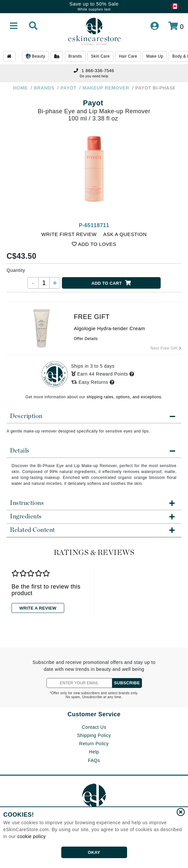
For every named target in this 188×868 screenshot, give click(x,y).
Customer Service (94, 714)
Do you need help (94, 76)
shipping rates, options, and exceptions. (125, 397)
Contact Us (94, 727)
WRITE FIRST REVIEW (69, 234)
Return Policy (94, 744)
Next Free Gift (166, 348)
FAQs (94, 760)
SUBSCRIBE (127, 683)
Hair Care (128, 56)
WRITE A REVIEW (38, 608)
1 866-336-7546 (94, 71)
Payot (93, 103)
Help (94, 752)
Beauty (35, 57)
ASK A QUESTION (125, 234)
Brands (75, 56)
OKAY (94, 852)
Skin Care (100, 56)
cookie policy (31, 836)
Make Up (155, 56)
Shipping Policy (94, 735)
